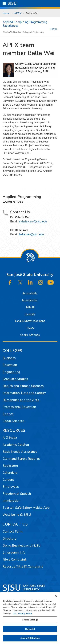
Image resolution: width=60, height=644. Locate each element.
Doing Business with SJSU (22, 545)
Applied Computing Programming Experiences (25, 24)
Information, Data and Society (24, 393)
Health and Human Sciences (23, 386)
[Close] (56, 596)
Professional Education (19, 407)
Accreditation (30, 300)
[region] (30, 618)
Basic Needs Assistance (20, 452)
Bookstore (10, 466)
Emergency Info (14, 552)
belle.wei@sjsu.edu (31, 234)
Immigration (11, 501)
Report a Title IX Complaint (23, 566)
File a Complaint (14, 559)
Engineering (11, 372)
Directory (9, 538)
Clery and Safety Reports (21, 459)
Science (8, 414)
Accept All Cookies (30, 638)
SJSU (12, 3)
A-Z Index (10, 438)
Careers (8, 480)
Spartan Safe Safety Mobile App (26, 508)
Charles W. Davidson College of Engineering (23, 32)
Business (9, 358)
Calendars (10, 473)
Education (10, 365)
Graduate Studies (15, 379)
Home (6, 13)
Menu (54, 29)
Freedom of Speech (17, 494)
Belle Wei (32, 13)
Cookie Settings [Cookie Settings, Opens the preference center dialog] (30, 620)
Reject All (30, 629)
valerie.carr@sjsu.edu (33, 222)
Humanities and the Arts (21, 400)
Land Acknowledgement (30, 321)
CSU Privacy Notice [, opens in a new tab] (22, 613)
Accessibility (30, 293)
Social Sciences (13, 421)
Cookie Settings (30, 335)
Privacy (30, 328)
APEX (18, 13)
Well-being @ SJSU (17, 515)
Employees (11, 487)
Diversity (30, 314)
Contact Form (13, 531)
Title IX (30, 307)
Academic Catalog (16, 445)
